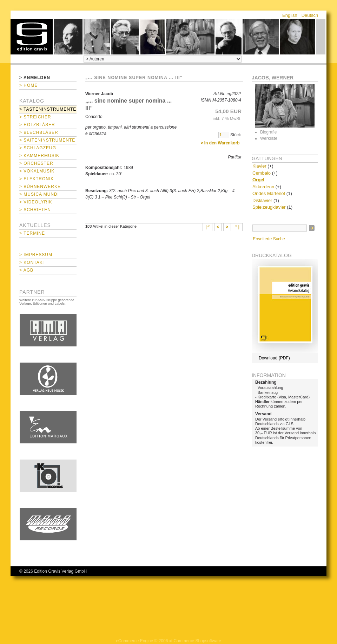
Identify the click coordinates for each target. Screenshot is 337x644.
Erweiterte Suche (269, 239)
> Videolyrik (36, 202)
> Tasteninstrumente (48, 109)
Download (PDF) (274, 358)
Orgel (258, 180)
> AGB (26, 270)
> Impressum (36, 255)
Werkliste (269, 138)
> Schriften (35, 210)
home (32, 37)
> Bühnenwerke (40, 187)
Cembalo (262, 173)
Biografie (268, 132)
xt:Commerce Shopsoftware (195, 641)
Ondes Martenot (269, 193)
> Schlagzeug (38, 148)
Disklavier (262, 200)
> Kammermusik (39, 156)
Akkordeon (263, 187)
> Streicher (35, 117)
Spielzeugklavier (269, 207)
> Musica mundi (39, 194)
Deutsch (310, 15)
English (290, 15)
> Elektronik (37, 179)
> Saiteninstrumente (47, 140)
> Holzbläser (37, 125)
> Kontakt (32, 262)
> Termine (32, 233)
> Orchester (36, 163)
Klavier (259, 166)
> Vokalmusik (37, 171)
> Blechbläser (39, 132)
